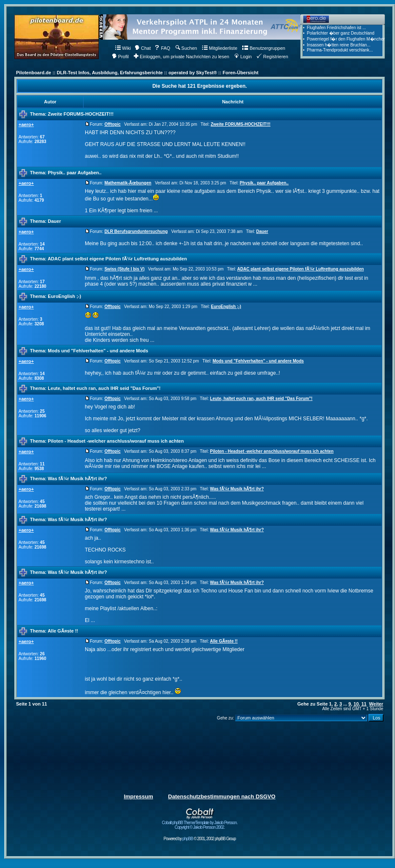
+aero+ (26, 124)
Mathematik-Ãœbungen (128, 183)
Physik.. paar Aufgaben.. (74, 173)
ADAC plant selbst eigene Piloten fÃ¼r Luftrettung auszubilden (117, 259)
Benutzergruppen (264, 48)
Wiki (123, 48)
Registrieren (272, 57)
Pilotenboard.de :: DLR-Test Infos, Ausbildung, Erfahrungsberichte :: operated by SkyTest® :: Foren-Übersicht (137, 73)
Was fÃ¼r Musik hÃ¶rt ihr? (77, 479)
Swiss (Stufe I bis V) (124, 269)
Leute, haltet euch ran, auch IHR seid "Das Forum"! (104, 388)
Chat (143, 48)
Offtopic (112, 124)
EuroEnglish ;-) (64, 296)
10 (356, 704)
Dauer (54, 221)
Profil (120, 57)
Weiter (376, 704)
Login (243, 57)
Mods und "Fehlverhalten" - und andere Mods (98, 351)
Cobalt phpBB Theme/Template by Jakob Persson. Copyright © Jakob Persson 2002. (200, 823)
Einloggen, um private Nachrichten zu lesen (181, 57)
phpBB (188, 839)
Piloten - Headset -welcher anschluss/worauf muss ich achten (116, 441)
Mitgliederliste (220, 48)
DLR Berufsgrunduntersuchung (136, 231)
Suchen (186, 48)
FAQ (162, 48)
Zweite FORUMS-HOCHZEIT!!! (81, 114)
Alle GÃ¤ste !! (63, 631)
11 (364, 704)
